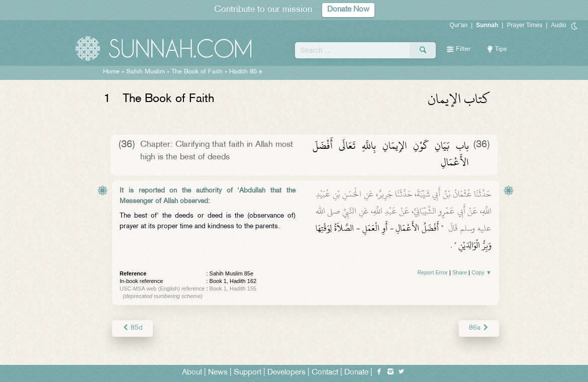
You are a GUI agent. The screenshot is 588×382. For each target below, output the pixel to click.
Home (111, 72)
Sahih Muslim (145, 72)
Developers (286, 373)
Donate (356, 373)
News (218, 373)
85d (132, 328)
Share (460, 272)
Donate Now (348, 10)
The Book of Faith (197, 72)
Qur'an (459, 25)
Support (248, 373)
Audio (559, 25)
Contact (325, 373)
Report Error (432, 272)
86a (479, 328)
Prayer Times (524, 25)
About (192, 373)
